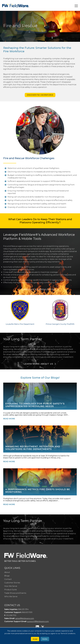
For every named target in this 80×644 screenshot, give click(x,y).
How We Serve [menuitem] (11, 586)
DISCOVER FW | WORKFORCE (40, 95)
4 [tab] (43, 331)
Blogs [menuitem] (7, 576)
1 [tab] (34, 331)
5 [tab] (47, 331)
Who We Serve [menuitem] (11, 597)
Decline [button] (45, 639)
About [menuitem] (7, 572)
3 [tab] (40, 331)
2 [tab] (37, 331)
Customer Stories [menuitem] (12, 583)
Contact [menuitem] (8, 579)
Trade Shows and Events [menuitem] (15, 593)
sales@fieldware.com (25, 618)
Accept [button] (35, 639)
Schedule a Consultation (39, 289)
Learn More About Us (38, 364)
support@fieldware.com (38, 621)
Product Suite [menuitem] (11, 590)
